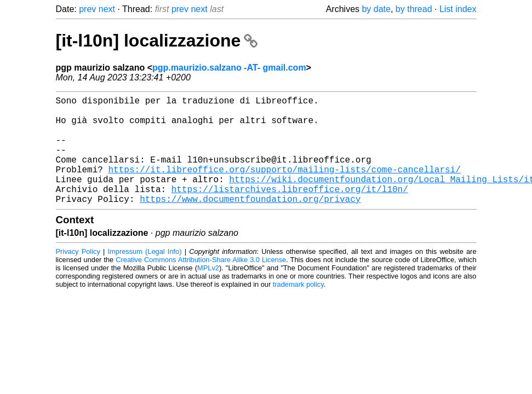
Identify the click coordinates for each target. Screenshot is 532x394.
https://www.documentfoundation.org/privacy (250, 223)
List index (458, 9)
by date (376, 9)
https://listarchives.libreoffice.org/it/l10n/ (290, 211)
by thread (414, 9)
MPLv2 (208, 292)
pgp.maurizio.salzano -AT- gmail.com (229, 68)
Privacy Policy (78, 276)
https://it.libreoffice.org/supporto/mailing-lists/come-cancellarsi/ (285, 187)
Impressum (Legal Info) (145, 276)
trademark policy (298, 308)
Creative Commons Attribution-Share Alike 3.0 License (201, 284)
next (107, 9)
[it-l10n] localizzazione (157, 40)
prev (87, 9)
